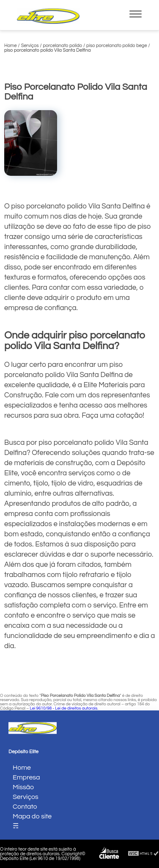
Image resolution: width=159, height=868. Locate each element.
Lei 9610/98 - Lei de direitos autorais (63, 708)
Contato (25, 807)
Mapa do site (32, 816)
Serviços (26, 797)
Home (22, 768)
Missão (23, 787)
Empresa (26, 777)
